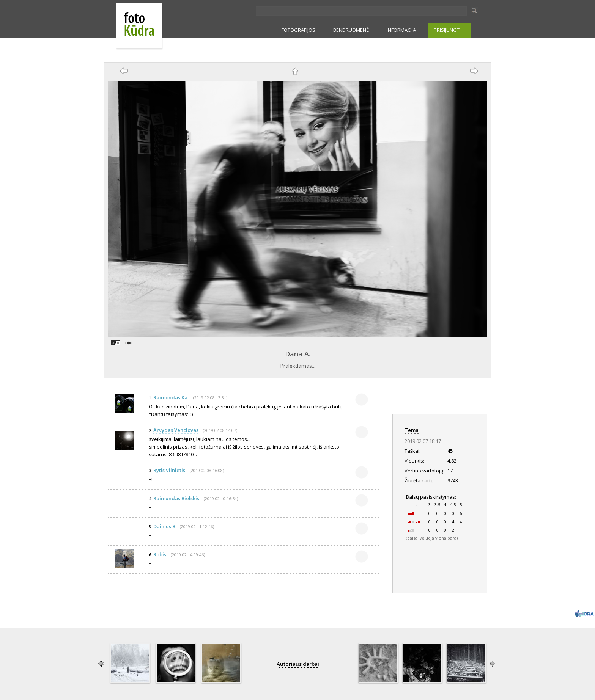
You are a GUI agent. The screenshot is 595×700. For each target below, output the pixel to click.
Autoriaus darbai (298, 664)
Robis (160, 554)
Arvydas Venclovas (176, 430)
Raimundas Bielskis (176, 498)
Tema (412, 430)
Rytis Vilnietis (169, 470)
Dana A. (298, 354)
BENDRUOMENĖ (351, 30)
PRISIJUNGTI (447, 30)
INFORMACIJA (401, 30)
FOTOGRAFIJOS (298, 30)
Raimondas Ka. (171, 397)
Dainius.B (164, 526)
